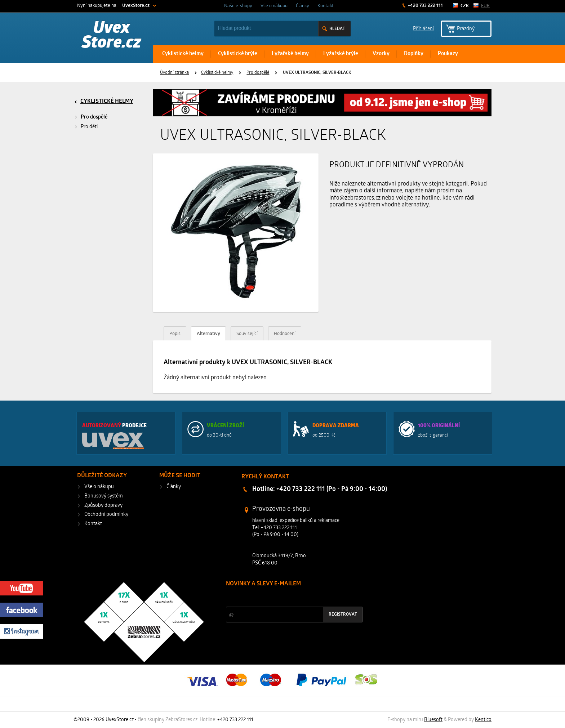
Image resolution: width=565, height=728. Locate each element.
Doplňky (414, 54)
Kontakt (326, 6)
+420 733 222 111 (425, 6)
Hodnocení (285, 334)
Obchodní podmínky (106, 515)
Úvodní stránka (174, 73)
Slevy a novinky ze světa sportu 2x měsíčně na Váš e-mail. (288, 597)
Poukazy (448, 54)
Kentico (483, 720)
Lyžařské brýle (341, 54)
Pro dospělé (258, 73)
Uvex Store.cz (112, 36)
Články (302, 6)
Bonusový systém (104, 496)
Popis (175, 334)
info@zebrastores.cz (355, 198)
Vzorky (381, 54)
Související (247, 334)
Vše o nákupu (274, 6)
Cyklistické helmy (183, 54)
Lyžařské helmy (290, 54)
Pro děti (89, 127)
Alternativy (208, 334)
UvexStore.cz (136, 6)
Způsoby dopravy (103, 506)
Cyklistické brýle (238, 54)
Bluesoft (433, 720)
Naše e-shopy (238, 6)
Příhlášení (423, 28)
